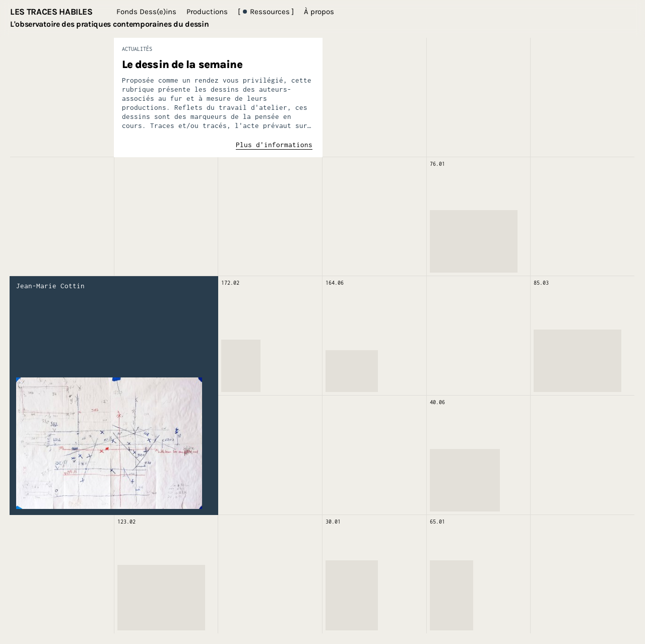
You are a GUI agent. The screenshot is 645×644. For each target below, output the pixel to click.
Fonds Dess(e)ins (146, 12)
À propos (319, 12)
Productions (207, 12)
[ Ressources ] (266, 12)
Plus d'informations (274, 145)
